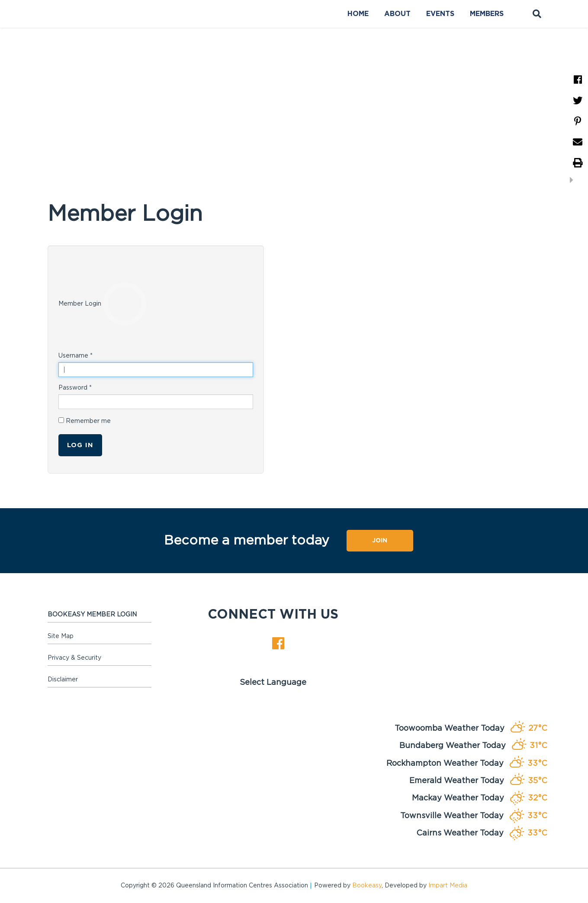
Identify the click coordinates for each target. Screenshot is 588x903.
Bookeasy (367, 886)
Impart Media (448, 886)
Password (75, 388)
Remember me (85, 421)
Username (76, 356)
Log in (80, 445)
